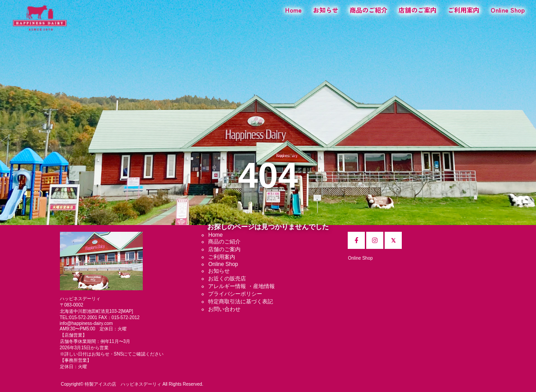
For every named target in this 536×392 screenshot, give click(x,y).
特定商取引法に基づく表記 (241, 302)
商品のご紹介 (368, 10)
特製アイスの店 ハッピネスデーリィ (123, 384)
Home (293, 10)
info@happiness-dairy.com (86, 323)
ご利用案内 (463, 10)
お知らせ (326, 10)
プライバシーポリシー (235, 294)
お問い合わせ (224, 309)
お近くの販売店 (227, 279)
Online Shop (508, 10)
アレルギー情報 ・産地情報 (241, 286)
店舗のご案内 (418, 10)
